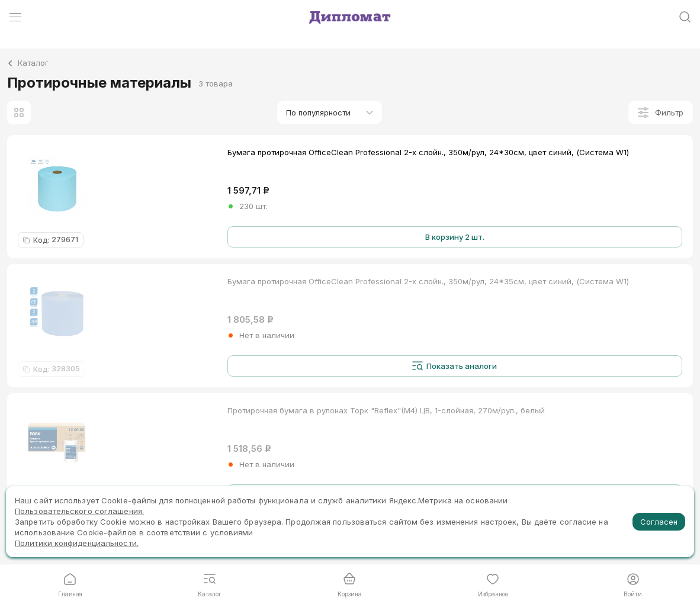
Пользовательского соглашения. (79, 511)
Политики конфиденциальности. (77, 543)
